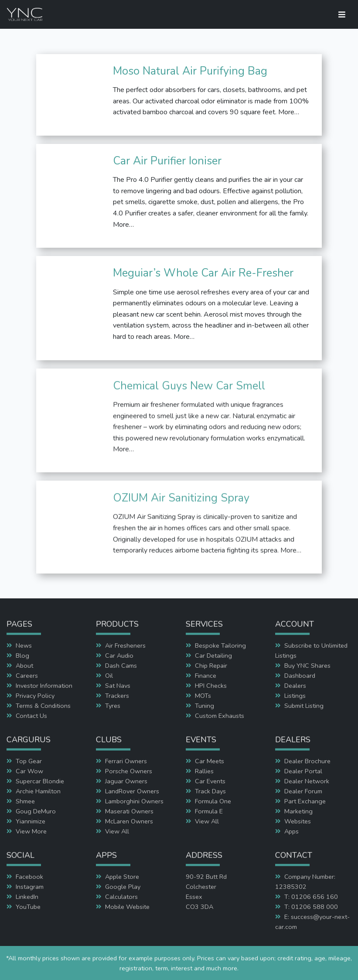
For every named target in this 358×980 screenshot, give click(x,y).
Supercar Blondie (40, 781)
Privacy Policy (35, 696)
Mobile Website (127, 907)
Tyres (113, 706)
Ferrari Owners (126, 761)
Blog (22, 656)
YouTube (28, 907)
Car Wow (29, 771)
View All (117, 831)
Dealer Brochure (307, 761)
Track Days (210, 791)
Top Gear (29, 761)
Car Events (210, 781)
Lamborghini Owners (134, 801)
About (24, 666)
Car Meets (210, 761)
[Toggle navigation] (342, 15)
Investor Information (44, 686)
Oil (109, 676)
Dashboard (300, 676)
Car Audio (119, 656)
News (24, 645)
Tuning (205, 706)
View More (31, 831)
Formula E (209, 811)
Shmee (25, 801)
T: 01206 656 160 (311, 897)
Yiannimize (31, 821)
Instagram (30, 887)
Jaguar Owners (126, 781)
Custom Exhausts (220, 716)
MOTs (203, 696)
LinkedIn (27, 897)
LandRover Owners (132, 791)
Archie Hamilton (38, 791)
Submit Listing (304, 706)
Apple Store (122, 877)
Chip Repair (211, 666)
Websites (298, 821)
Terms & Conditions (43, 706)
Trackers (117, 696)
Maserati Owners (129, 811)
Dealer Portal (303, 771)
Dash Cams (121, 666)
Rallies (204, 771)
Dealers (295, 686)
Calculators (121, 897)
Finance (206, 676)
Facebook (29, 877)
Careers (27, 676)
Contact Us (31, 716)
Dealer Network (307, 781)
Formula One (213, 801)
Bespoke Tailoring (220, 645)
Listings (295, 696)
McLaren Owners (129, 821)
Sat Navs (118, 686)
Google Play (123, 887)
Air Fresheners (125, 645)
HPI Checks (211, 686)
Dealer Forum (303, 791)
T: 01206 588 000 (311, 907)
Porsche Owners (129, 771)
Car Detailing (213, 656)
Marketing (298, 811)
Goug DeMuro (36, 811)
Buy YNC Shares (307, 666)
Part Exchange (305, 801)
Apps (292, 831)
